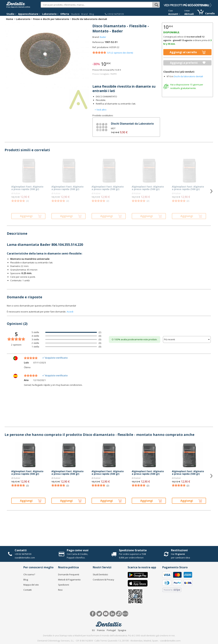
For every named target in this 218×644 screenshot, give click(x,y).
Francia (101, 630)
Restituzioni (179, 550)
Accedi (70, 312)
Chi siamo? (29, 574)
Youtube (106, 614)
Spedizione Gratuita (133, 550)
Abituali (189, 14)
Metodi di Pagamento (69, 580)
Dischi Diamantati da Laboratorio (132, 124)
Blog (92, 14)
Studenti (75, 14)
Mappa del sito (31, 585)
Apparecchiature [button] (29, 14)
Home (10, 19)
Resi (60, 590)
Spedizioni (64, 585)
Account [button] (174, 14)
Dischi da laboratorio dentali (89, 19)
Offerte (65, 14)
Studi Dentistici (100, 574)
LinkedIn (112, 614)
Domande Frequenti (69, 574)
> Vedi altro (101, 110)
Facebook (93, 614)
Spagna (122, 630)
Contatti (21, 550)
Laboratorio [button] (50, 14)
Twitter (99, 614)
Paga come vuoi (78, 550)
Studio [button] (11, 14)
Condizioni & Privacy (103, 580)
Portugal (111, 630)
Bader (103, 37)
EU (93, 630)
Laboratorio (23, 19)
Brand (84, 14)
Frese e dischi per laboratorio (51, 19)
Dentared (119, 614)
